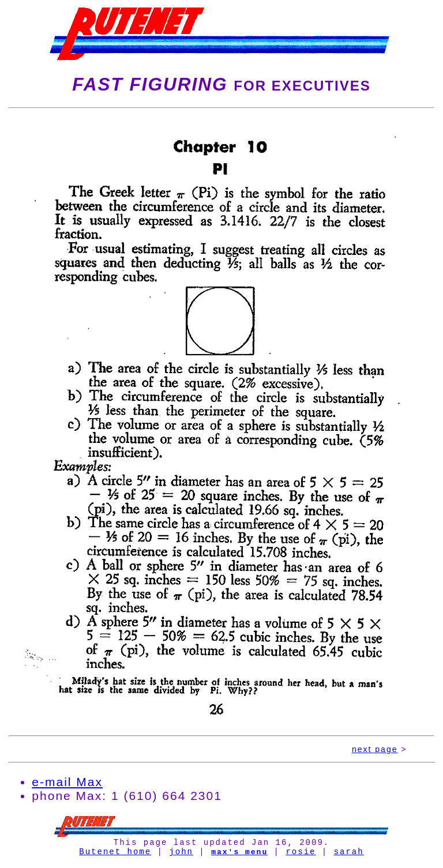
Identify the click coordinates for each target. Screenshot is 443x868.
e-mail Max (67, 782)
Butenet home (115, 854)
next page (375, 749)
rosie (301, 854)
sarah (349, 854)
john (181, 854)
